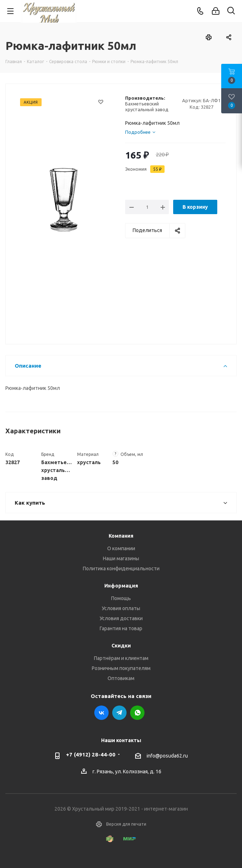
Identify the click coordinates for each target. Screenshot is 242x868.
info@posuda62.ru (167, 756)
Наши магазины (121, 558)
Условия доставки (121, 618)
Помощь (121, 598)
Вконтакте (101, 713)
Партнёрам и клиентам (121, 658)
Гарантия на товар (121, 628)
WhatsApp (137, 713)
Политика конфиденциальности (121, 569)
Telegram (119, 713)
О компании (121, 548)
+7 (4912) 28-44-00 (91, 754)
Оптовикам (121, 678)
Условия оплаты (121, 608)
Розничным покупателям (121, 668)
